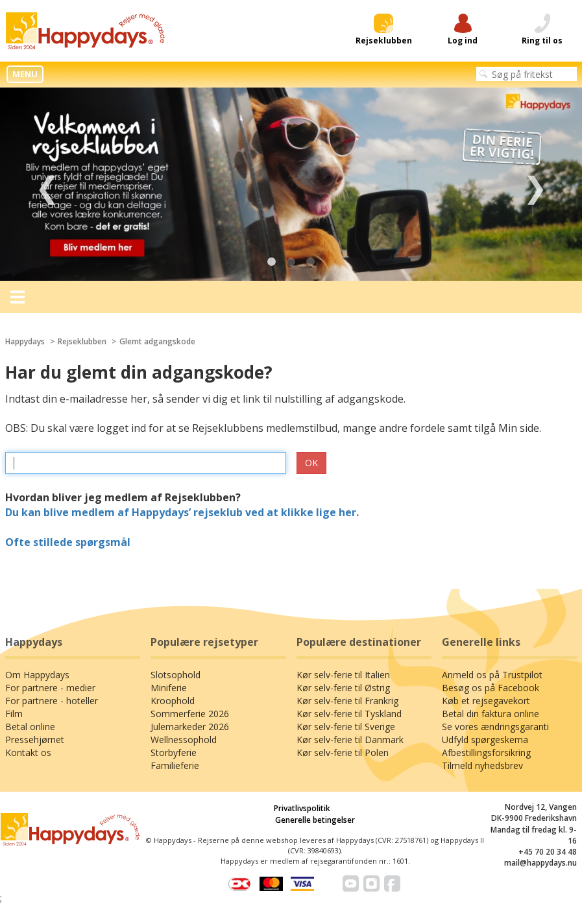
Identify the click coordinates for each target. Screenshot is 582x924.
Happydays (25, 341)
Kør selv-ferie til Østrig (343, 688)
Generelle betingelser (315, 820)
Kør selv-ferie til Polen (343, 752)
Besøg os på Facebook (491, 688)
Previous (47, 184)
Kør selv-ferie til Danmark (350, 740)
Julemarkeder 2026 (190, 727)
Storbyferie (174, 752)
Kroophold (173, 701)
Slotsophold (176, 675)
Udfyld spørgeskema (485, 740)
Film (14, 714)
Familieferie (175, 765)
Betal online (30, 727)
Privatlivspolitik (302, 808)
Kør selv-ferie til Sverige (346, 727)
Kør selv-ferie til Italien (343, 675)
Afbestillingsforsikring (486, 752)
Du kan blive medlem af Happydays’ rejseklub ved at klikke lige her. (182, 512)
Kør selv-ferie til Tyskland (349, 714)
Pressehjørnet (35, 740)
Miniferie (169, 688)
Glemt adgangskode (157, 341)
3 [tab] (311, 262)
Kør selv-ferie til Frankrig (347, 701)
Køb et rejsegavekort (486, 701)
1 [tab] (272, 262)
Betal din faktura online (491, 714)
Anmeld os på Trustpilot (492, 675)
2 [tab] (291, 262)
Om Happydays (37, 675)
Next (535, 184)
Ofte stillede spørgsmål (68, 542)
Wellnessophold (184, 740)
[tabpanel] (291, 184)
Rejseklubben (82, 341)
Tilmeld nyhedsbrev (482, 765)
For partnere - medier (50, 688)
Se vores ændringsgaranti (495, 727)
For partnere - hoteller (52, 701)
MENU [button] (25, 74)
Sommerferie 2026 (190, 714)
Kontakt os (28, 752)
